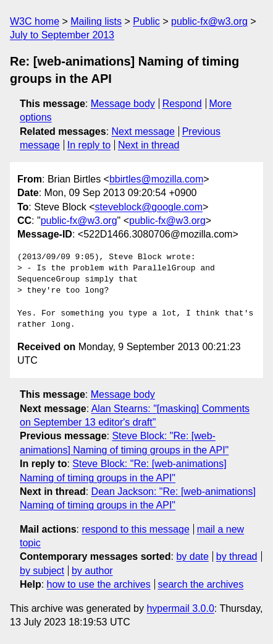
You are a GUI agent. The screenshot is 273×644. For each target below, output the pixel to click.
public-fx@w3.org (209, 21)
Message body (123, 104)
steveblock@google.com (149, 207)
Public (146, 21)
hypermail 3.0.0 (180, 608)
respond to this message (135, 529)
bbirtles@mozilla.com (156, 179)
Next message (143, 131)
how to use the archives (99, 584)
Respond (182, 104)
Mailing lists (96, 21)
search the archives (201, 584)
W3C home (35, 21)
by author (92, 571)
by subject (42, 571)
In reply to (89, 145)
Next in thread (149, 145)
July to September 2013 (62, 35)
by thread (237, 556)
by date (192, 556)
